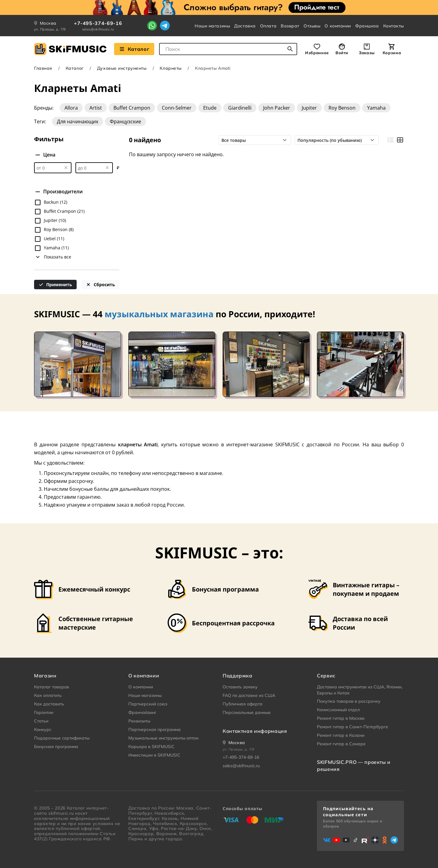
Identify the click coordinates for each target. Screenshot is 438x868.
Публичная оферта (243, 704)
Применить (56, 285)
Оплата (268, 26)
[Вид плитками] (400, 140)
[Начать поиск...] (290, 49)
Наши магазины (212, 26)
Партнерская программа (155, 729)
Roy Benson (342, 108)
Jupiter (309, 108)
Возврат (290, 26)
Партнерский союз (148, 704)
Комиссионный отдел (338, 710)
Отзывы (312, 26)
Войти (342, 53)
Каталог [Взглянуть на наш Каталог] (134, 49)
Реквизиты (139, 721)
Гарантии (44, 712)
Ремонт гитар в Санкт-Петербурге (353, 727)
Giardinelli (240, 108)
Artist (96, 108)
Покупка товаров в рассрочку (349, 701)
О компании (338, 26)
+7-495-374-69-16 (98, 23)
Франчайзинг (142, 712)
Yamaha (376, 108)
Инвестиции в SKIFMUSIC (154, 755)
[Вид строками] (390, 140)
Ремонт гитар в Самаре (341, 744)
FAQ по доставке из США (249, 695)
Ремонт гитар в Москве (341, 718)
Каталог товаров (52, 687)
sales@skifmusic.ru (98, 29)
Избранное (317, 53)
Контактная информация (255, 731)
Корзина (392, 53)
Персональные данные (247, 712)
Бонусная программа (56, 747)
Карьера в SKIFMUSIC (151, 747)
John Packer (277, 108)
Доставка (245, 26)
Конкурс (43, 729)
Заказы (367, 53)
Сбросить (100, 285)
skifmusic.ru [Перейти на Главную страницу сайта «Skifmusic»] (61, 813)
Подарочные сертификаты (62, 738)
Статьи (41, 721)
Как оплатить (48, 695)
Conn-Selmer (177, 108)
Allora (71, 108)
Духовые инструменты (122, 68)
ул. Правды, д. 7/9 (50, 29)
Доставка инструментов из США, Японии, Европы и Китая (360, 690)
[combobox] (228, 49)
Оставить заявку (240, 687)
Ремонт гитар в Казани (341, 735)
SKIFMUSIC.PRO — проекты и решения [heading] (354, 765)
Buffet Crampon (132, 108)
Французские (125, 121)
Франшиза (367, 26)
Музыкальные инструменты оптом (163, 738)
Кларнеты (170, 68)
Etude (210, 108)
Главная (43, 68)
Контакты (394, 26)
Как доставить (49, 704)
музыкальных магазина (159, 314)
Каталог (75, 68)
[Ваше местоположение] (234, 743)
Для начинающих (78, 121)
